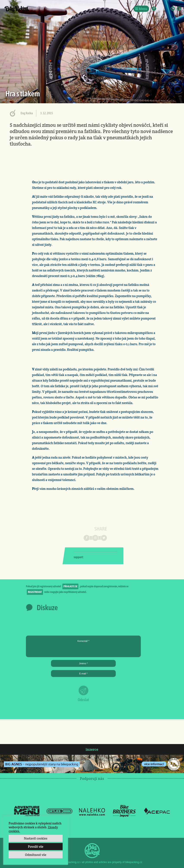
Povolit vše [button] (36, 847)
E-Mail (173, 9)
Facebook (154, 9)
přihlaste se (71, 586)
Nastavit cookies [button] (36, 838)
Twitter (167, 9)
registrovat (35, 592)
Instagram (160, 9)
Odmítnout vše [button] (36, 855)
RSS (179, 9)
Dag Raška (27, 113)
